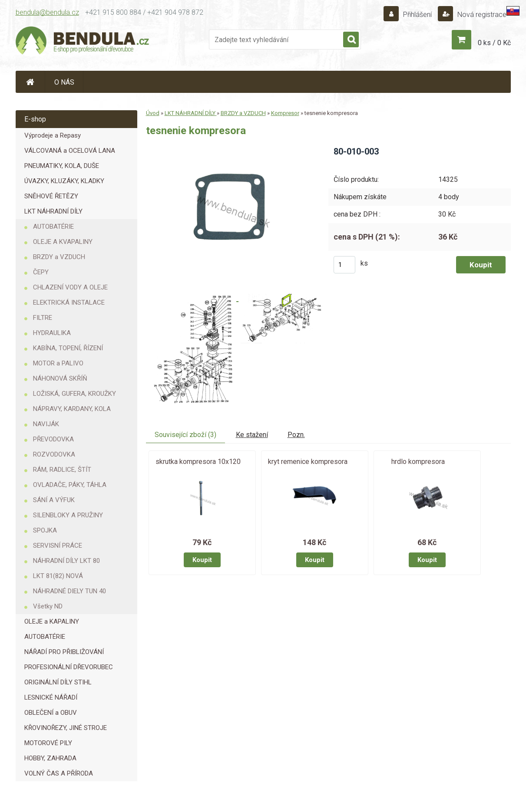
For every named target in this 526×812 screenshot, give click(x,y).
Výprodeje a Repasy (53, 135)
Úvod (153, 113)
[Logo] (83, 42)
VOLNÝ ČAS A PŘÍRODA (59, 773)
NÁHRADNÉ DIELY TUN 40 (69, 591)
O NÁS (64, 82)
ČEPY (41, 272)
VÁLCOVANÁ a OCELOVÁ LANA (70, 151)
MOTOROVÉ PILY (48, 743)
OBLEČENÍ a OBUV (51, 713)
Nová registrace (481, 15)
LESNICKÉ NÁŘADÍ (51, 697)
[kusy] (344, 265)
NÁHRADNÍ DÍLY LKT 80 (66, 561)
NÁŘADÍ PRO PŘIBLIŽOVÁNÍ (64, 652)
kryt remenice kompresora (308, 462)
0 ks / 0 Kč (494, 43)
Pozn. (296, 435)
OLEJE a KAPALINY (52, 621)
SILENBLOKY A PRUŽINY (68, 515)
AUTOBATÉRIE (53, 227)
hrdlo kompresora (418, 462)
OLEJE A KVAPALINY (63, 242)
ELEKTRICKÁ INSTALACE (69, 302)
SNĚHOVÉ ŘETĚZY (51, 196)
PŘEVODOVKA (53, 439)
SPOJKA (45, 530)
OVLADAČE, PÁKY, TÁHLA (70, 485)
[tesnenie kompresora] (230, 149)
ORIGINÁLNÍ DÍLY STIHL (58, 682)
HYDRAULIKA (52, 333)
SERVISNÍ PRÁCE (58, 546)
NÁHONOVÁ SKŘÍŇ (60, 378)
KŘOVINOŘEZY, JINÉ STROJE (66, 728)
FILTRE (43, 318)
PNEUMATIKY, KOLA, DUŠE (62, 166)
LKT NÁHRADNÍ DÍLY (53, 211)
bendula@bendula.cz (47, 12)
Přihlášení (417, 15)
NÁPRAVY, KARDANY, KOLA (72, 409)
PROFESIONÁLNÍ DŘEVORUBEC (69, 667)
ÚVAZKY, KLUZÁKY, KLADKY (64, 181)
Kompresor (285, 113)
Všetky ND (48, 606)
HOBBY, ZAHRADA (50, 758)
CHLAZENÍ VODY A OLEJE (70, 287)
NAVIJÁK (46, 424)
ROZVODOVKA (54, 454)
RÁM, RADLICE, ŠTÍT (62, 470)
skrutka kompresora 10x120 (198, 462)
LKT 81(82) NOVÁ (58, 576)
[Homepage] (30, 82)
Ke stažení (252, 435)
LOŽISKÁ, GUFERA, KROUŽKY (74, 394)
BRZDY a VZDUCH (59, 257)
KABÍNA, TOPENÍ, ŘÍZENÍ (68, 348)
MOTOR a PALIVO (58, 363)
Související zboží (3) (185, 435)
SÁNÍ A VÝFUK (54, 500)
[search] (351, 40)
